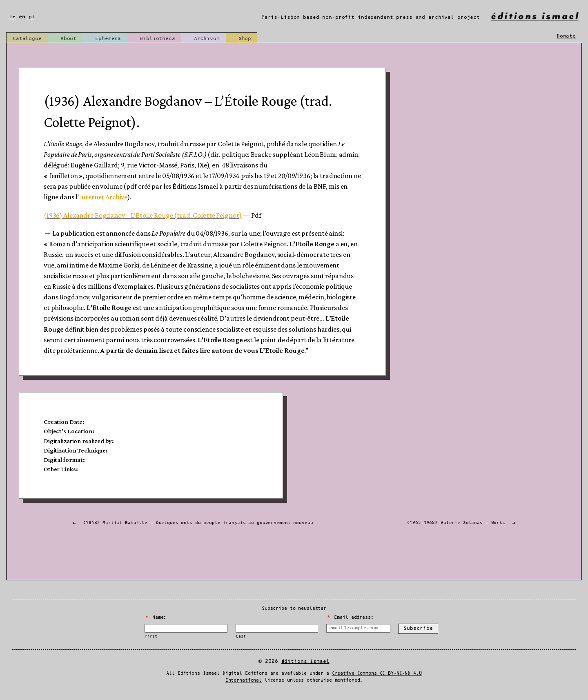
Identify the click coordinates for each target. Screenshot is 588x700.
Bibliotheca (157, 39)
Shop (245, 39)
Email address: (350, 618)
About (68, 39)
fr (13, 17)
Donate (566, 36)
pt (32, 17)
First (151, 636)
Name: (156, 618)
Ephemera (108, 39)
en (22, 17)
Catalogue (27, 39)
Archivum (207, 39)
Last (241, 636)
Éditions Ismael (305, 661)
